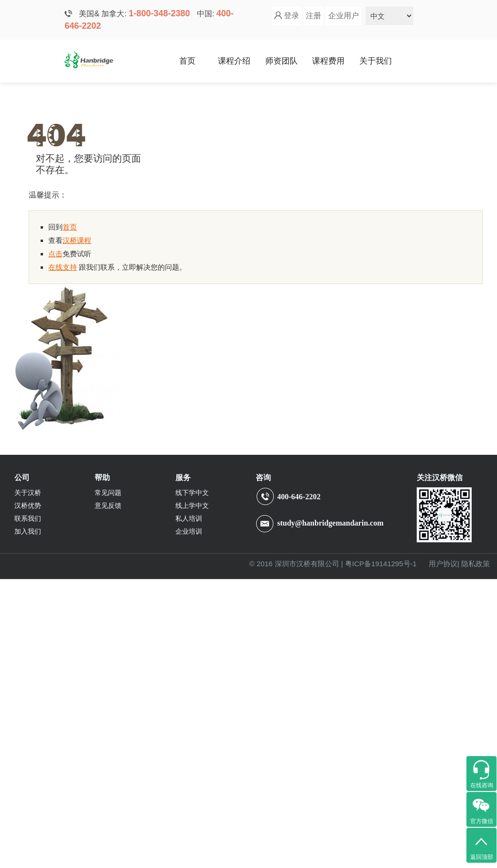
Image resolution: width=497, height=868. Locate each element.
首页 (187, 61)
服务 (183, 478)
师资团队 (281, 61)
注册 (313, 16)
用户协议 (443, 564)
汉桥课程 (77, 240)
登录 (292, 16)
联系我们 (28, 519)
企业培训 (189, 532)
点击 (55, 254)
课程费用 (328, 61)
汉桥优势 (28, 506)
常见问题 (108, 493)
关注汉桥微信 (440, 478)
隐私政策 (475, 564)
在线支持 (63, 267)
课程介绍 (234, 61)
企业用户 (344, 16)
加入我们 (28, 532)
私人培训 (189, 519)
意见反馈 (108, 506)
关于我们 (376, 61)
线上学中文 (192, 506)
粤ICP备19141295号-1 (381, 564)
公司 (22, 478)
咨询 (263, 478)
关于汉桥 (28, 493)
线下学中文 (192, 493)
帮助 (102, 478)
